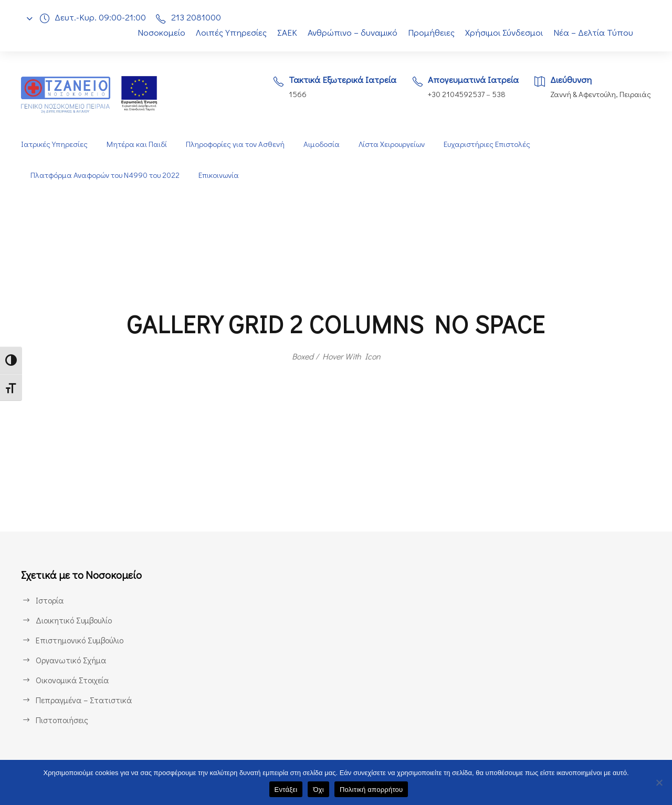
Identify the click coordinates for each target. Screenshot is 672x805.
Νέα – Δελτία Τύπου (594, 32)
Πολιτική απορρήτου (371, 790)
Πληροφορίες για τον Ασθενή (234, 144)
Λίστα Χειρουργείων (393, 144)
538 (498, 94)
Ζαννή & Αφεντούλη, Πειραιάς (600, 94)
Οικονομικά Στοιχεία (72, 680)
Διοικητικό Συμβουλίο (75, 620)
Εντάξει (286, 790)
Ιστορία (49, 600)
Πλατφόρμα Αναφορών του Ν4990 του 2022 (107, 175)
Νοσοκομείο (155, 32)
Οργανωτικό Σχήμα (71, 660)
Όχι (318, 790)
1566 (291, 94)
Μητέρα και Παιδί (136, 144)
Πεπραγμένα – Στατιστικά (83, 700)
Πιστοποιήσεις (62, 720)
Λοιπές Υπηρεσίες (226, 32)
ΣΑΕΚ (284, 32)
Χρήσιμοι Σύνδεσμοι (505, 32)
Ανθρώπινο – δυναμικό (352, 32)
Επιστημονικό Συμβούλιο (82, 640)
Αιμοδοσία (321, 144)
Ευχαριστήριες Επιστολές (490, 144)
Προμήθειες (431, 32)
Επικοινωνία (223, 175)
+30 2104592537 (453, 94)
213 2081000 (199, 17)
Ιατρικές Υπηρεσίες (54, 144)
